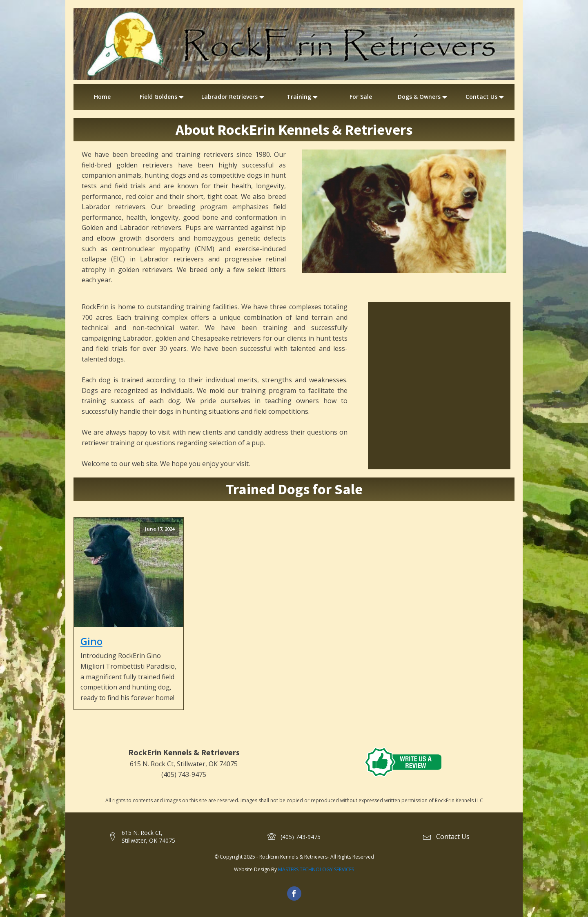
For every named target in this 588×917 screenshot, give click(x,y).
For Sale (361, 97)
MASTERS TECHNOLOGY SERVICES (316, 869)
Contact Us (486, 97)
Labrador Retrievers (234, 97)
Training (303, 97)
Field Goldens (163, 97)
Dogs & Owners (423, 97)
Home (102, 97)
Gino (91, 641)
